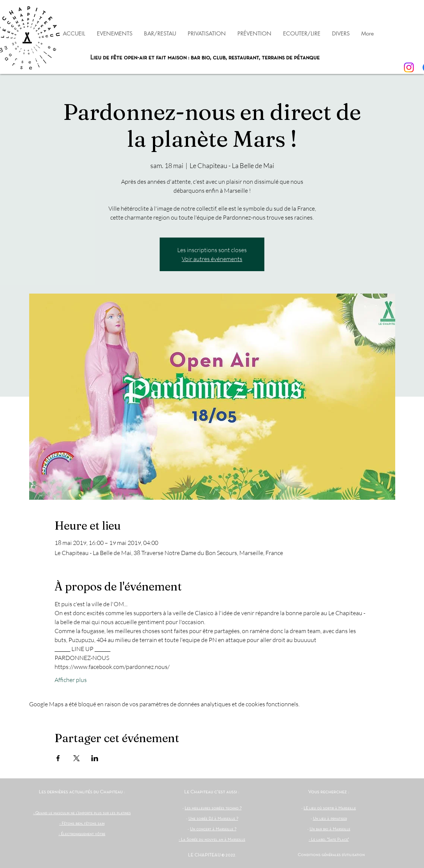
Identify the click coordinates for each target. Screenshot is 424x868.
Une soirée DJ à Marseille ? (213, 819)
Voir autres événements (212, 259)
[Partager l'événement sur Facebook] (58, 758)
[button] (254, 33)
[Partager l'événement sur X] (76, 758)
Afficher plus (71, 680)
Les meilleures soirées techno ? (213, 808)
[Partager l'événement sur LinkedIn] (95, 758)
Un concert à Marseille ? (213, 829)
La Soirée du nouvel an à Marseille (213, 840)
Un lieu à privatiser (330, 819)
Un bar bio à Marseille (330, 829)
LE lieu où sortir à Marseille (330, 808)
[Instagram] (409, 67)
